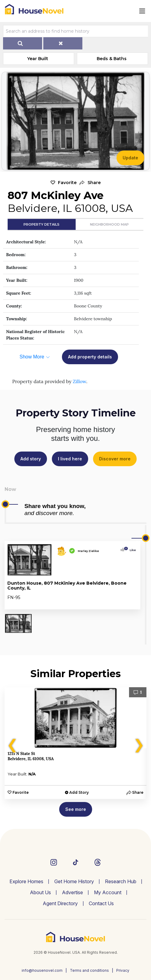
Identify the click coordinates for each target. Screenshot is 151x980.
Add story (31, 459)
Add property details (90, 357)
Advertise (72, 892)
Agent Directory (60, 903)
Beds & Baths (112, 59)
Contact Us (101, 903)
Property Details (41, 224)
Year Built (38, 59)
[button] (90, 183)
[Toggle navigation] (142, 11)
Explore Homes (26, 881)
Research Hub (121, 881)
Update (130, 158)
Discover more (115, 459)
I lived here (70, 459)
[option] (75, 743)
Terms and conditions (89, 970)
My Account (108, 892)
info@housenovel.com (42, 970)
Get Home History (74, 881)
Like (131, 550)
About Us (40, 892)
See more (76, 809)
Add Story (79, 792)
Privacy (123, 970)
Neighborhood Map (109, 224)
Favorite (67, 183)
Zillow (79, 381)
